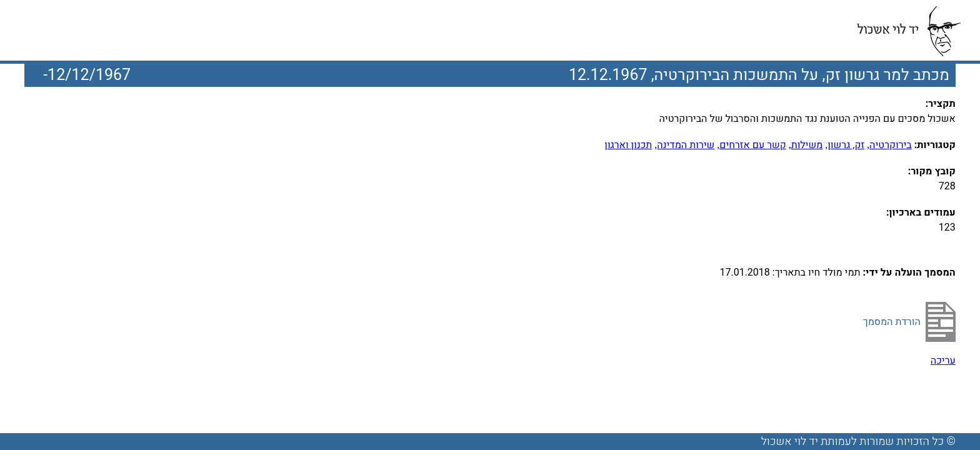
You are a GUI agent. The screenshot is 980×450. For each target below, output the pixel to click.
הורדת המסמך (892, 322)
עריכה (943, 361)
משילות (807, 145)
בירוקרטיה (891, 145)
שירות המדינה (686, 145)
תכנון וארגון (628, 145)
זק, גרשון (846, 145)
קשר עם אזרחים (752, 145)
